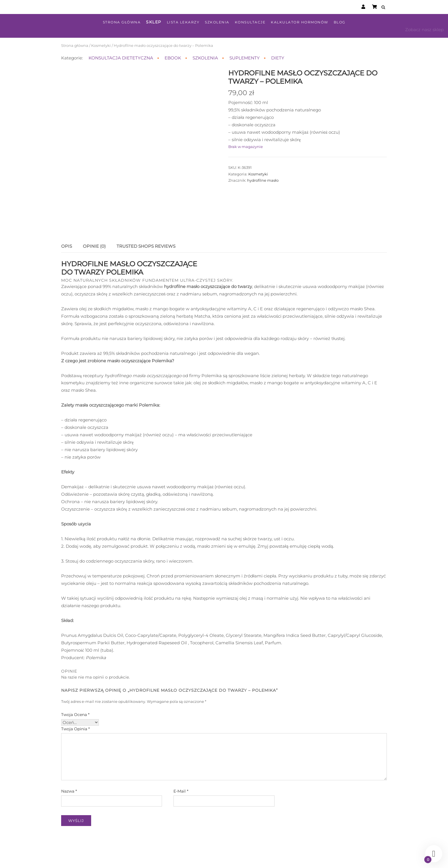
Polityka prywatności (263, 858)
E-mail (181, 765)
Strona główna (122, 22)
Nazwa (69, 765)
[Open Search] (384, 8)
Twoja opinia (75, 703)
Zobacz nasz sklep (424, 30)
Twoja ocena (75, 689)
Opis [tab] (67, 220)
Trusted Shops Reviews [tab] (146, 220)
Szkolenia (217, 22)
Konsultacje (250, 22)
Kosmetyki (101, 45)
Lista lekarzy (183, 22)
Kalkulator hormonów (300, 22)
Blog (340, 22)
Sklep (154, 22)
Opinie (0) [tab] (94, 220)
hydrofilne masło (263, 180)
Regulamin (229, 858)
